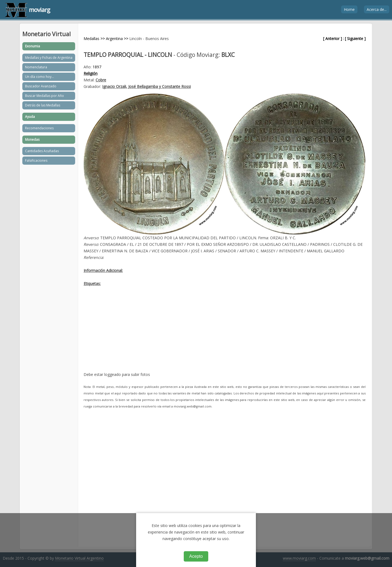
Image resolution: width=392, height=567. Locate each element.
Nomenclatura (36, 67)
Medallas (91, 39)
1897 (97, 67)
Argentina (114, 39)
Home (349, 9)
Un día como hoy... (39, 77)
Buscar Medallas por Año (45, 96)
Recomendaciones (39, 128)
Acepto (196, 556)
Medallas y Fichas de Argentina (49, 58)
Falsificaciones (36, 160)
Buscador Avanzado (41, 86)
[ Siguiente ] (355, 39)
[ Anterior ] (333, 39)
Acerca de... (377, 9)
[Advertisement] (225, 333)
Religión (91, 73)
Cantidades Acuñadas (42, 151)
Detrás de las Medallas (43, 105)
